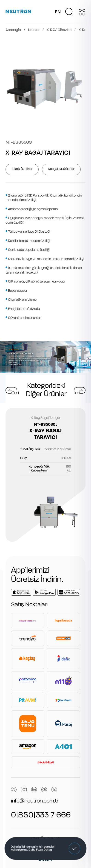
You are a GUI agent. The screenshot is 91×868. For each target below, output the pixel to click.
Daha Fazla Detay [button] (40, 850)
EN (58, 12)
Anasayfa (13, 30)
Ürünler (34, 30)
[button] (74, 848)
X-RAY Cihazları (59, 30)
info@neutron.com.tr (35, 801)
